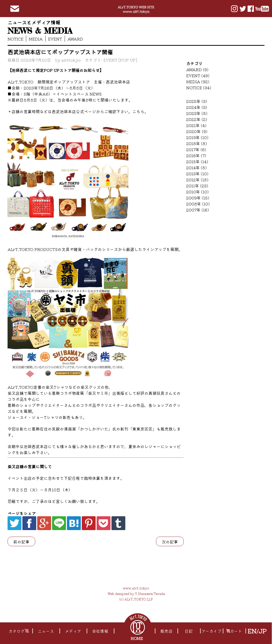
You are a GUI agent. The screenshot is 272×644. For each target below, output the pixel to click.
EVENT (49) (198, 75)
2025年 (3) (197, 101)
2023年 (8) (197, 113)
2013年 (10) (197, 174)
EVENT (55, 39)
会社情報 (100, 631)
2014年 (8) (196, 167)
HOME (137, 638)
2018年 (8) (197, 143)
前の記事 (21, 542)
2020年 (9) (197, 131)
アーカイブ (211, 631)
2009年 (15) (198, 198)
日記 (189, 631)
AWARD (75, 39)
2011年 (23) (197, 186)
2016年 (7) (196, 155)
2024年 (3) (197, 107)
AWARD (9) (197, 69)
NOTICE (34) (199, 88)
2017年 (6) (196, 149)
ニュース (46, 631)
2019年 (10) (197, 137)
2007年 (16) (198, 210)
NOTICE (15, 39)
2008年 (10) (198, 204)
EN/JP (257, 631)
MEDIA (36, 39)
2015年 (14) (197, 161)
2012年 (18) (197, 180)
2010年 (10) (197, 192)
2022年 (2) (197, 119)
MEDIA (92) (198, 81)
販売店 (166, 631)
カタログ (19, 631)
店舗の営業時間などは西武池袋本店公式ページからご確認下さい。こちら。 (80, 111)
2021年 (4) (196, 125)
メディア (73, 631)
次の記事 (170, 542)
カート (234, 631)
